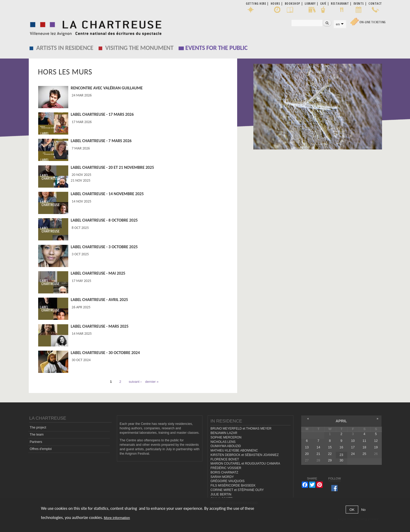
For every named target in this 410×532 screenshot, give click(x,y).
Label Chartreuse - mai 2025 (98, 273)
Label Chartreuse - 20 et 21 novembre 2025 (112, 167)
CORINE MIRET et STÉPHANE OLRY (237, 490)
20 (307, 454)
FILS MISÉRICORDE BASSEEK (233, 485)
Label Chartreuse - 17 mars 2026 (102, 114)
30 (341, 460)
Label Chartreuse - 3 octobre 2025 (104, 247)
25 (364, 454)
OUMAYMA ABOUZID (226, 446)
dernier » (152, 382)
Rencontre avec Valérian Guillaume (107, 88)
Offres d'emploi (41, 449)
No (363, 510)
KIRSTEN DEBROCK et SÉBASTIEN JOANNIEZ (245, 455)
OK (352, 510)
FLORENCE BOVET (225, 459)
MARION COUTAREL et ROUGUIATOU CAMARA (245, 464)
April (341, 421)
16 (341, 447)
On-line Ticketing (372, 22)
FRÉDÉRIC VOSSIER (226, 468)
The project (38, 427)
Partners (36, 442)
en (338, 24)
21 (318, 454)
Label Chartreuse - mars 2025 (100, 326)
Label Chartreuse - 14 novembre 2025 (107, 194)
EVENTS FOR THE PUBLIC (217, 48)
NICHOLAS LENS (223, 442)
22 (330, 454)
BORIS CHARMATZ (224, 472)
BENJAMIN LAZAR (224, 433)
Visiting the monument (139, 48)
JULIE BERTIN (221, 494)
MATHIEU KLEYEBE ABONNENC (234, 450)
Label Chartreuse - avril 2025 (99, 300)
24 (353, 454)
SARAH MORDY (222, 477)
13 (307, 447)
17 (353, 447)
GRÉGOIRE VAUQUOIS (227, 481)
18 (364, 447)
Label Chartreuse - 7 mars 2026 (101, 141)
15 (330, 447)
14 (318, 447)
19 (376, 447)
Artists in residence (65, 48)
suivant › (135, 382)
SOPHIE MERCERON (226, 437)
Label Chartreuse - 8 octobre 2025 (104, 220)
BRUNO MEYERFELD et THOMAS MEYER (241, 429)
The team (36, 435)
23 (341, 455)
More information (117, 518)
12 (376, 441)
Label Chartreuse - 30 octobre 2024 (105, 353)
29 (330, 460)
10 (353, 441)
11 (364, 441)
